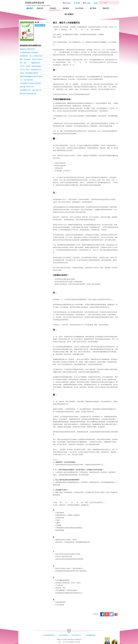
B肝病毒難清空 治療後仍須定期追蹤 (30, 83)
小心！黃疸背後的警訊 (26, 80)
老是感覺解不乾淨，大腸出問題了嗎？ (31, 90)
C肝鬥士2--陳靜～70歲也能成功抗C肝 (31, 70)
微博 (116, 614)
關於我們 (30, 8)
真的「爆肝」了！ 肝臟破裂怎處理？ (31, 63)
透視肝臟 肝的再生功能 (27, 87)
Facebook (102, 614)
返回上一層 (41, 25)
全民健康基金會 (90, 635)
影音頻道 (68, 3)
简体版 (96, 3)
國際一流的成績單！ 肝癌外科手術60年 (31, 59)
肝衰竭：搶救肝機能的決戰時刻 (29, 73)
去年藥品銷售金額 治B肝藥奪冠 (29, 53)
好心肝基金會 (64, 635)
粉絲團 (78, 3)
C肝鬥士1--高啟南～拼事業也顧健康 (30, 66)
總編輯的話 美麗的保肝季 (27, 49)
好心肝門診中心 (77, 635)
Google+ (107, 614)
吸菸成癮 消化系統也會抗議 (28, 94)
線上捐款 (88, 3)
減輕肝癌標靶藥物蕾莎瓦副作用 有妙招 (31, 76)
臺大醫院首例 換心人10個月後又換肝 (31, 56)
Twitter (112, 614)
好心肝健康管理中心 (49, 635)
